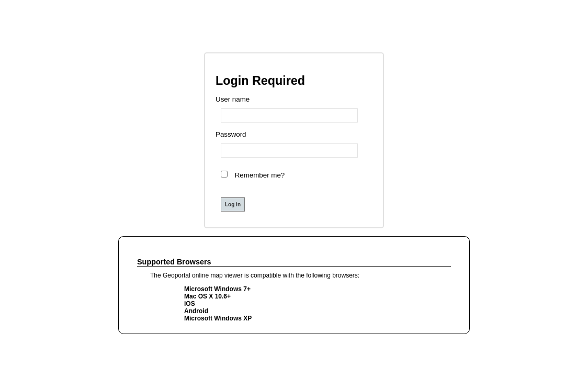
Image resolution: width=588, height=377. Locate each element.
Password (231, 134)
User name (233, 99)
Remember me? (260, 175)
